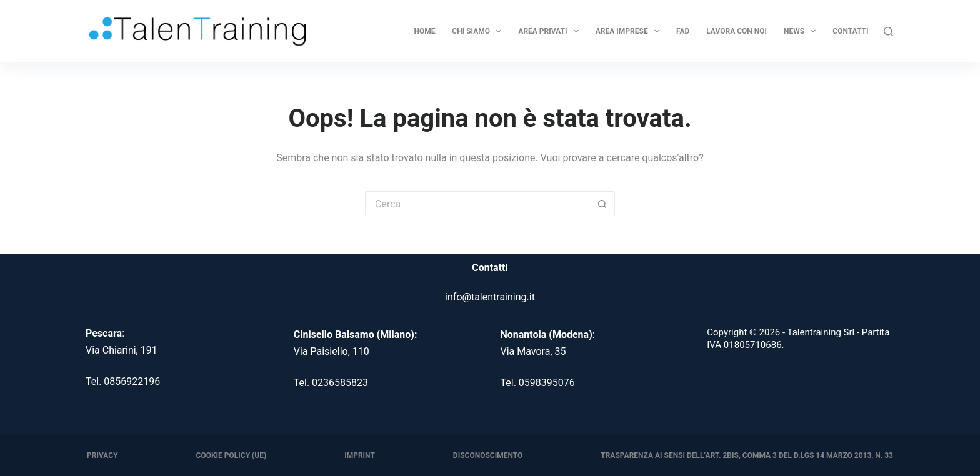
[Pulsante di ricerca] (602, 204)
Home (424, 31)
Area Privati (550, 31)
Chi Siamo (478, 31)
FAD (683, 31)
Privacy (102, 455)
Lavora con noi (737, 31)
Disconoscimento (488, 455)
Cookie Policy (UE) (232, 455)
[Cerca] (888, 32)
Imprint (360, 455)
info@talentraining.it (490, 297)
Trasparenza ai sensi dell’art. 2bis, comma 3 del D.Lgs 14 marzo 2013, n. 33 (747, 455)
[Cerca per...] (477, 204)
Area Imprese (629, 31)
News (801, 31)
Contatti (850, 31)
